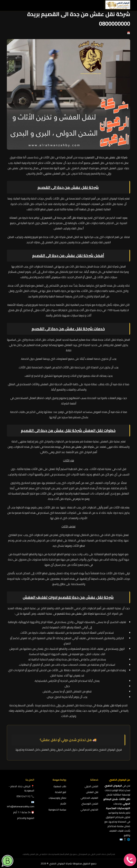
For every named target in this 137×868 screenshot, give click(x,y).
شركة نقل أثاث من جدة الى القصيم (64, 218)
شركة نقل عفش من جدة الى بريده (74, 447)
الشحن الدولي (91, 786)
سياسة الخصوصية (57, 810)
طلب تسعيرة (60, 786)
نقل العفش (92, 792)
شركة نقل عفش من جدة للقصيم (86, 597)
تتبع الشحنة (61, 792)
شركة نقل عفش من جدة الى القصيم (107, 157)
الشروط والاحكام (26, 818)
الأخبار (63, 804)
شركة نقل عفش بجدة (109, 705)
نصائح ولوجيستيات (57, 798)
